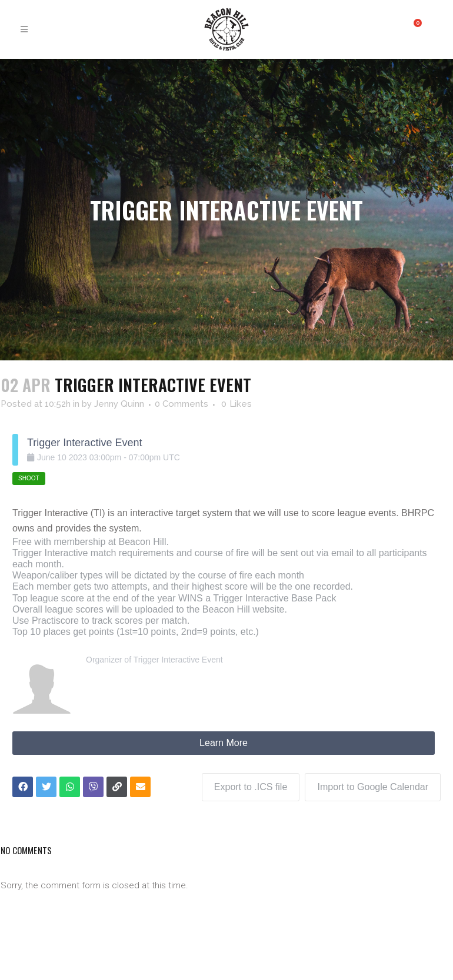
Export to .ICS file (250, 786)
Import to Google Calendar (373, 786)
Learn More (224, 743)
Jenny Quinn (119, 404)
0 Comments (181, 404)
